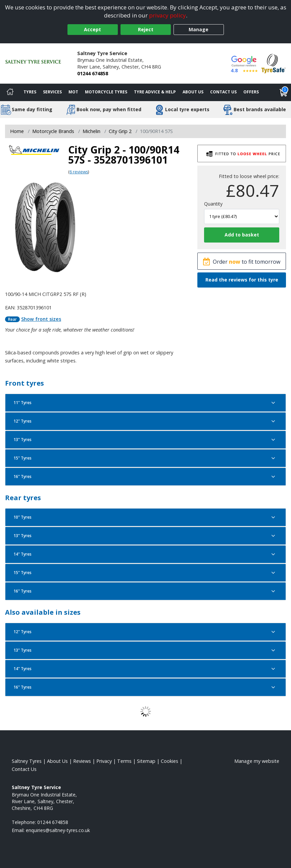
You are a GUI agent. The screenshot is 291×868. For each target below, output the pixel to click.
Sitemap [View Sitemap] (146, 761)
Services (52, 92)
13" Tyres (145, 440)
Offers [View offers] (251, 92)
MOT (73, 92)
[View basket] (284, 92)
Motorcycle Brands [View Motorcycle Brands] (53, 131)
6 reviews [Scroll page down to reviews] (79, 172)
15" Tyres (145, 458)
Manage (199, 29)
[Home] (10, 92)
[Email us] (58, 830)
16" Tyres (145, 477)
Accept (92, 29)
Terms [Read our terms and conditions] (124, 761)
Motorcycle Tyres (106, 92)
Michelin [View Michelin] (91, 131)
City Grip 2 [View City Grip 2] (120, 131)
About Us (193, 92)
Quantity (213, 204)
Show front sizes (41, 319)
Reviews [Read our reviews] (82, 761)
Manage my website (257, 761)
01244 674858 (93, 73)
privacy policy (167, 15)
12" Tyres (145, 421)
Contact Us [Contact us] (223, 92)
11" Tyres (145, 403)
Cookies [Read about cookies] (169, 761)
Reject (146, 29)
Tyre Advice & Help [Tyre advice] (155, 92)
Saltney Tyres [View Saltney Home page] (27, 761)
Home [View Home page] (17, 131)
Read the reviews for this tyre (242, 280)
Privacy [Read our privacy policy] (104, 761)
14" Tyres (145, 554)
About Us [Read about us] (57, 761)
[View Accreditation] (274, 63)
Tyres (30, 92)
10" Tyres (145, 517)
